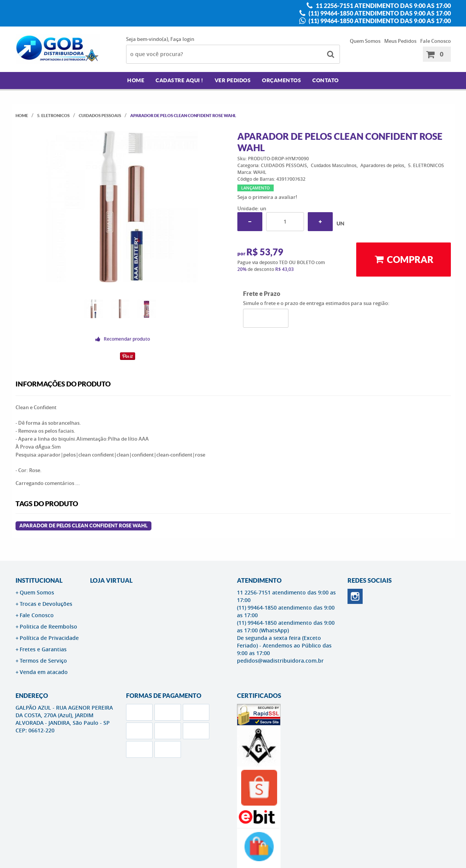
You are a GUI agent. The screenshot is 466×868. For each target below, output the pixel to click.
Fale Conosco (436, 41)
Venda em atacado (44, 672)
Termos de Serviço (43, 661)
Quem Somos (365, 41)
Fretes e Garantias (43, 649)
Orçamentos (281, 80)
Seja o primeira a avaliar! (267, 197)
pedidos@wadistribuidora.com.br (280, 661)
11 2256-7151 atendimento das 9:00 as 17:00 (383, 6)
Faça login (182, 39)
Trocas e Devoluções (46, 604)
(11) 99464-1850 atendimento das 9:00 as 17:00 (379, 13)
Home (136, 80)
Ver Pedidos (233, 80)
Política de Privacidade (49, 638)
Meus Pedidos (400, 41)
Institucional (39, 580)
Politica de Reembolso (48, 626)
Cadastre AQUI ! (179, 80)
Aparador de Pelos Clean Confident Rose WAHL (83, 526)
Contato (326, 80)
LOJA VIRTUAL (111, 580)
